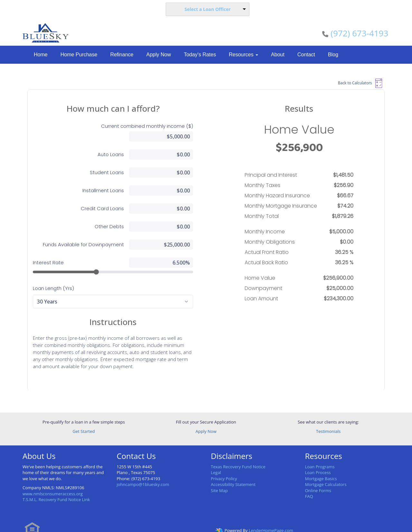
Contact (306, 55)
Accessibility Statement (233, 474)
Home (41, 55)
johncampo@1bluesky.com (143, 474)
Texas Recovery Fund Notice (238, 456)
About (278, 55)
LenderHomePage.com (271, 520)
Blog (333, 55)
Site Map (219, 480)
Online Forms (318, 480)
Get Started (84, 421)
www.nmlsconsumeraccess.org (53, 483)
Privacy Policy (224, 468)
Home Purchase (79, 55)
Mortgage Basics (321, 468)
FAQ (309, 486)
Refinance (122, 55)
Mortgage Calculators (326, 474)
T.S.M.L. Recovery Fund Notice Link (56, 489)
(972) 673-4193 (359, 33)
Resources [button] (243, 55)
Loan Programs (320, 456)
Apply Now (158, 55)
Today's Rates (200, 55)
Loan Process (318, 462)
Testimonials (328, 421)
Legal (216, 462)
